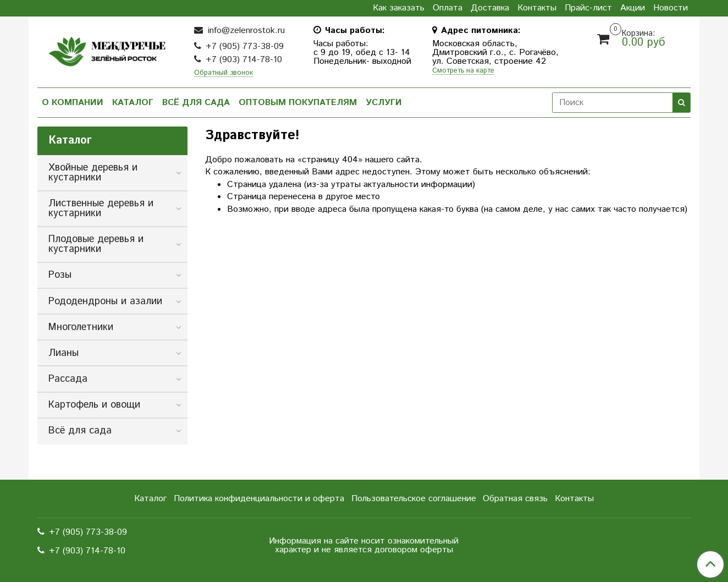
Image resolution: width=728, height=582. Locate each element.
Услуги (384, 103)
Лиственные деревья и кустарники (101, 208)
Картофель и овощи (94, 405)
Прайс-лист (588, 8)
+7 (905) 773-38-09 (245, 46)
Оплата (448, 8)
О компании (73, 103)
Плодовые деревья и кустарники (96, 244)
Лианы (64, 353)
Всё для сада (196, 103)
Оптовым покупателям (298, 103)
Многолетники (81, 327)
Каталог (133, 103)
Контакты (537, 8)
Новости (671, 8)
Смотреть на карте (463, 71)
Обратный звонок (224, 73)
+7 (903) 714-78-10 (244, 60)
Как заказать (399, 8)
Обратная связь (515, 499)
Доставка (490, 8)
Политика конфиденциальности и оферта (259, 499)
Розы (60, 275)
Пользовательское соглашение (414, 499)
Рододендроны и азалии (105, 301)
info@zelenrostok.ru (245, 31)
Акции (633, 8)
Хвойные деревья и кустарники (93, 173)
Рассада (68, 379)
